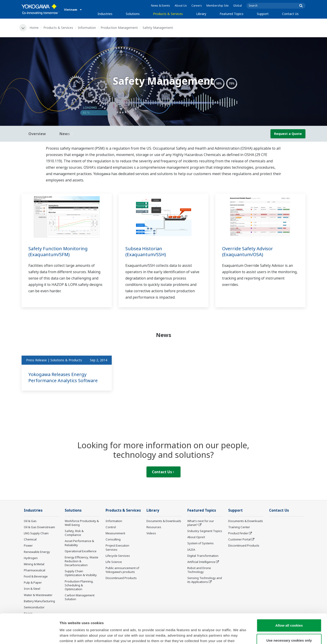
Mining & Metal (34, 564)
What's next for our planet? (201, 523)
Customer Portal (239, 539)
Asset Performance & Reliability (79, 543)
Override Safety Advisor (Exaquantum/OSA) (248, 252)
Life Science (114, 562)
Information (87, 28)
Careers (197, 6)
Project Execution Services (117, 547)
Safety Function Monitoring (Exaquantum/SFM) (58, 252)
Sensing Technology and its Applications (205, 580)
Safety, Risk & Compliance (74, 533)
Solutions (133, 14)
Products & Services (168, 14)
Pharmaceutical (35, 570)
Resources (154, 527)
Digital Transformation (203, 556)
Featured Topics (232, 14)
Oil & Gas (30, 521)
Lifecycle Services (118, 556)
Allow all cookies (289, 596)
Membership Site (218, 6)
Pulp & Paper (33, 582)
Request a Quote (288, 134)
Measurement (115, 533)
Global (238, 6)
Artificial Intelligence (201, 562)
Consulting (113, 539)
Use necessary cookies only (289, 611)
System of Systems (201, 543)
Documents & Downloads (164, 521)
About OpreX (196, 537)
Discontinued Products (121, 578)
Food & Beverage (36, 576)
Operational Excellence (81, 551)
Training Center (239, 527)
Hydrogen (31, 558)
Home (34, 28)
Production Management (119, 28)
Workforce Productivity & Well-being (82, 523)
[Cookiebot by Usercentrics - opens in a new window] (29, 635)
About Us (181, 6)
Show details (238, 635)
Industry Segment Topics (205, 531)
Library (201, 14)
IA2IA (191, 550)
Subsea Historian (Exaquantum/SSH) (146, 252)
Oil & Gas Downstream (39, 527)
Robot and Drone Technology (199, 570)
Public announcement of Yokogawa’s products (122, 570)
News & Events (161, 6)
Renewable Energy (37, 552)
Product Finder (238, 533)
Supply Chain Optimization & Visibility (81, 573)
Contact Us (290, 14)
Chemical (30, 539)
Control (111, 527)
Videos (151, 533)
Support (263, 14)
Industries (105, 14)
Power (28, 545)
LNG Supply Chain (36, 533)
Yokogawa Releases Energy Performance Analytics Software (63, 377)
